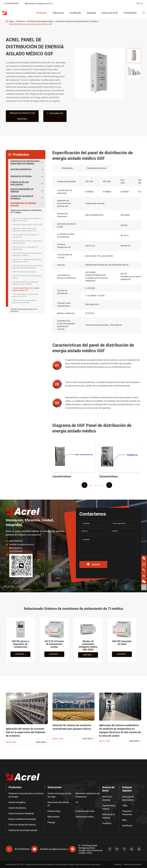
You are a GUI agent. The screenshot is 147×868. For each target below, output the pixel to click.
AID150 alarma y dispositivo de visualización (25, 236)
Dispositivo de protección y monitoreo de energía (25, 162)
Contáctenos (130, 13)
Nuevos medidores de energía (22, 190)
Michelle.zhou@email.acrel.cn (39, 4)
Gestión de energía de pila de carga (59, 795)
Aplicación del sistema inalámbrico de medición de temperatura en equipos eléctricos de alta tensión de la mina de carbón (120, 731)
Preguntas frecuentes (127, 813)
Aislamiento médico (85, 817)
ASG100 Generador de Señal (24, 272)
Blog (124, 820)
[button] (84, 485)
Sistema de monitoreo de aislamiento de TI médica (76, 21)
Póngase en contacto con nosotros (22, 116)
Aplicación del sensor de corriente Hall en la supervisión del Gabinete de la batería (26, 732)
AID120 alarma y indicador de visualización (25, 248)
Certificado (75, 13)
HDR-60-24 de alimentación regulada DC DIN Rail (24, 301)
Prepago (51, 822)
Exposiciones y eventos (109, 807)
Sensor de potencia (21, 176)
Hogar (11, 21)
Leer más (20, 654)
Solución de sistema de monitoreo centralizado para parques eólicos (72, 727)
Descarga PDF (55, 113)
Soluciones (58, 13)
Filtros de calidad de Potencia (22, 197)
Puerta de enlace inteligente (20, 183)
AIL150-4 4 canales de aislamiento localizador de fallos (27, 260)
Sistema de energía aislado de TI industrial (24, 310)
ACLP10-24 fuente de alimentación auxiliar (27, 277)
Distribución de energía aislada (40, 21)
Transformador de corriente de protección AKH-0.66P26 (25, 283)
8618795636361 (11, 4)
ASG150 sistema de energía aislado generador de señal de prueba (27, 267)
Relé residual (53, 817)
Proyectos (107, 823)
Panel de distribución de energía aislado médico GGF (31, 24)
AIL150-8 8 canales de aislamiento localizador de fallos (27, 254)
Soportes (91, 13)
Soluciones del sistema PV (58, 804)
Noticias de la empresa (109, 816)
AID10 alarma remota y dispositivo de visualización (27, 242)
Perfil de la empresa (107, 798)
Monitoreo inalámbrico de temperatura (87, 795)
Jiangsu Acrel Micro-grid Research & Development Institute (50, 864)
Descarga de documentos (128, 798)
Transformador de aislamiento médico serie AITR (25, 295)
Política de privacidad (132, 864)
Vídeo (125, 806)
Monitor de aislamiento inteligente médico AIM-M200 (26, 219)
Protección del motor (85, 811)
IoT (77, 802)
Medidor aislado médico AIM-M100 (27, 224)
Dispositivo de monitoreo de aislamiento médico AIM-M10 (24, 230)
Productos (42, 13)
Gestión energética (21, 169)
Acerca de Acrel (110, 13)
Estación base (54, 811)
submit (93, 564)
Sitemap (117, 864)
